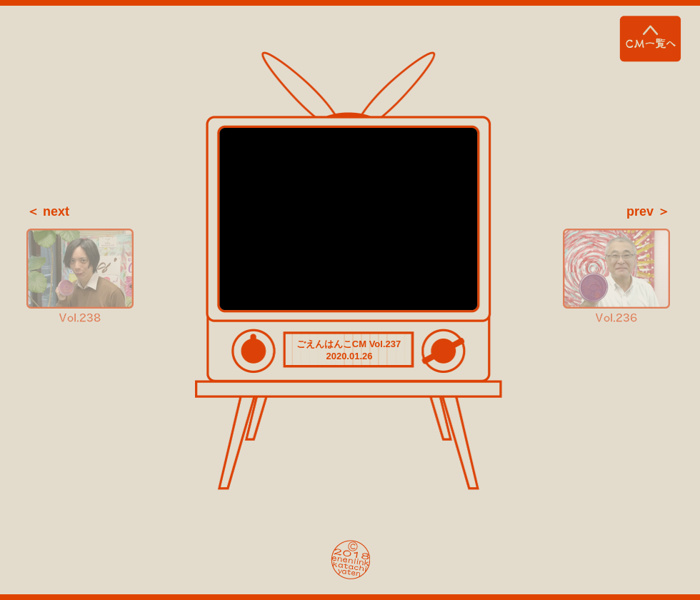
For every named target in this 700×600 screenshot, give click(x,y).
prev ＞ (648, 211)
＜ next (48, 211)
